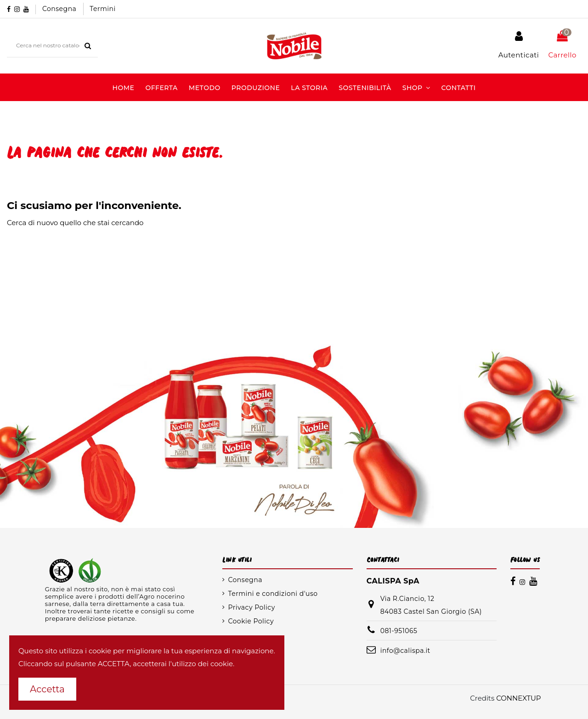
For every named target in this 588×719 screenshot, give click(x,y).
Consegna (60, 9)
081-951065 (399, 631)
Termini (103, 9)
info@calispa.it (405, 651)
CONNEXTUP (518, 698)
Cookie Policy (251, 621)
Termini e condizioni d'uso (273, 594)
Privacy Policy (251, 607)
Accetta (47, 689)
